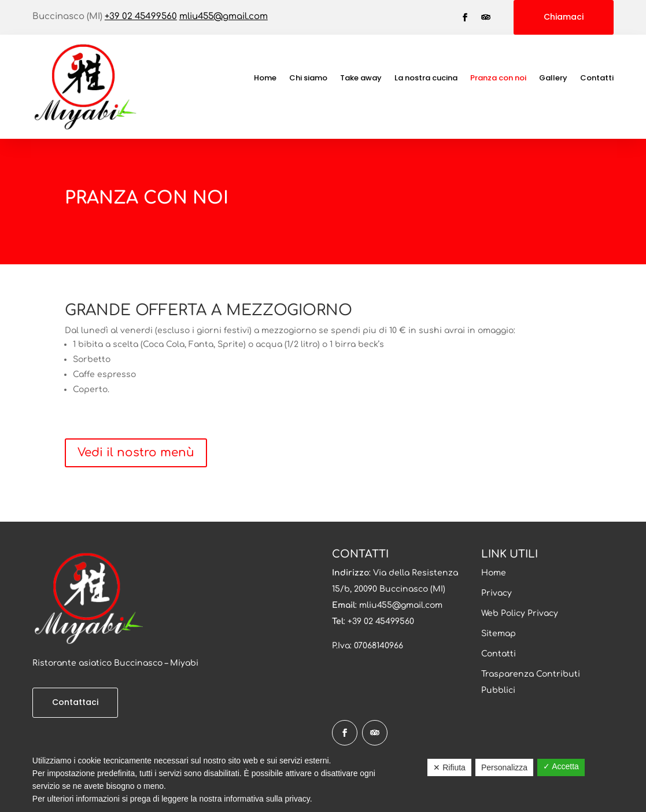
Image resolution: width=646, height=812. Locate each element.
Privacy (497, 593)
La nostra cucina (426, 79)
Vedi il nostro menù (136, 453)
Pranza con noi (498, 79)
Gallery (553, 79)
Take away (361, 79)
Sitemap (499, 634)
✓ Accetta (561, 766)
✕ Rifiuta (449, 767)
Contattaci (75, 702)
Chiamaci (564, 17)
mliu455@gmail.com (224, 16)
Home (265, 79)
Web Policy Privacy (520, 613)
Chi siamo (308, 79)
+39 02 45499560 (141, 16)
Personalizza (504, 767)
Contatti (597, 79)
